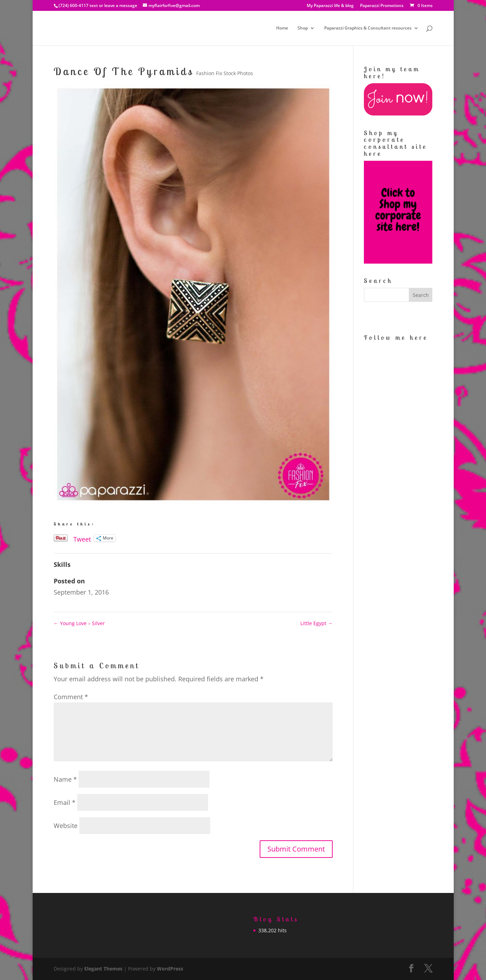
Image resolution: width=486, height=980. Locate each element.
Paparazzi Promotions (382, 6)
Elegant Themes (103, 969)
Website (66, 826)
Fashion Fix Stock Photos (225, 73)
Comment (71, 697)
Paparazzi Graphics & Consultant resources (368, 28)
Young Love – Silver (79, 623)
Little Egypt (317, 623)
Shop (303, 28)
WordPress (170, 969)
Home (282, 28)
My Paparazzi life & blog (330, 6)
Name (65, 779)
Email (65, 802)
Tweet (82, 538)
